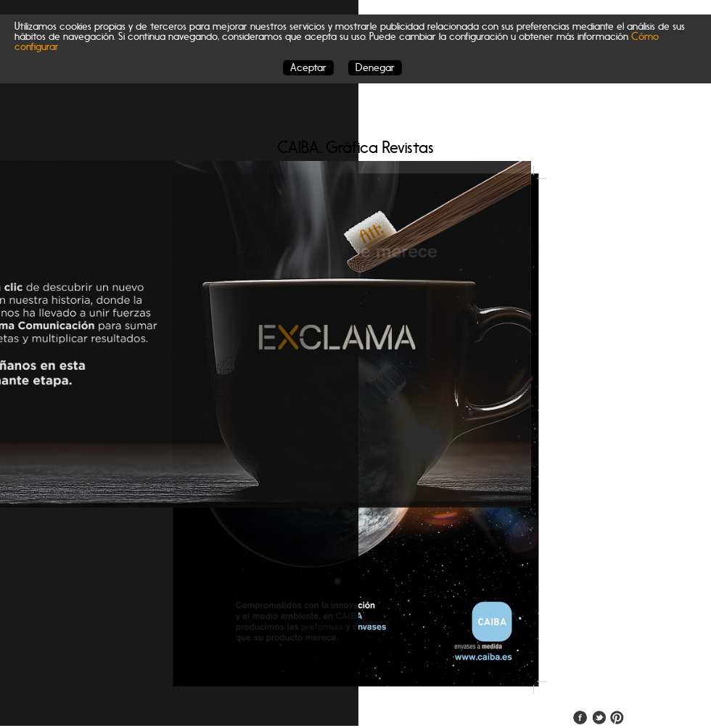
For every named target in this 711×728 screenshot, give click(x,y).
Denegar (375, 68)
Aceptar (308, 68)
